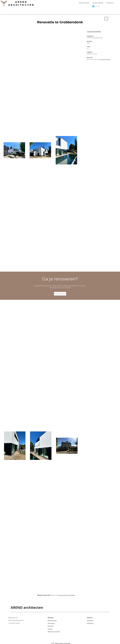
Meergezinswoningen (54, 632)
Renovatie (50, 626)
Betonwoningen (52, 621)
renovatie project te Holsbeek (66, 595)
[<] (106, 19)
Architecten (21, 5)
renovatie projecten (106, 59)
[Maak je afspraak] (60, 294)
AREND (21, 2)
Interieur (50, 629)
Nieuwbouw (51, 623)
